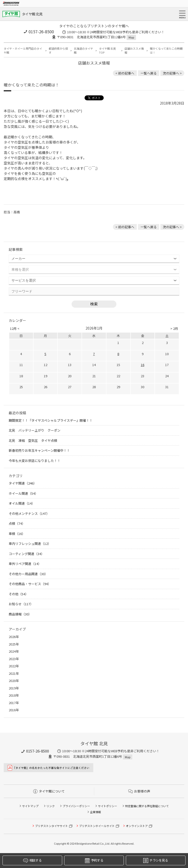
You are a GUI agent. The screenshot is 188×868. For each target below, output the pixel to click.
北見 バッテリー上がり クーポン (35, 430)
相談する (32, 860)
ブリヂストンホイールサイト (97, 826)
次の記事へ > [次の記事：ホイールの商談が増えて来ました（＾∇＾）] (172, 73)
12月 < (15, 328)
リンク (51, 806)
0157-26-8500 (41, 32)
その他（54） (19, 594)
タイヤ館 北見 (32, 14)
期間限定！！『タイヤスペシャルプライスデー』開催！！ (51, 420)
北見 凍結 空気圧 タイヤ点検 (35, 440)
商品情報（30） (20, 614)
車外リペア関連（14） (25, 564)
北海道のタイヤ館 (83, 51)
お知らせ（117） (21, 604)
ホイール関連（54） (23, 493)
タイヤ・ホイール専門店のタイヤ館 (23, 51)
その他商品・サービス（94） (30, 584)
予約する (94, 860)
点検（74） (17, 523)
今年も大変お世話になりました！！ (35, 461)
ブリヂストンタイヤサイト (51, 826)
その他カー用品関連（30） (28, 574)
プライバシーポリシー (76, 806)
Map (131, 37)
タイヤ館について (49, 791)
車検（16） (17, 534)
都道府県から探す (58, 51)
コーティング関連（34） (26, 554)
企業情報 (95, 812)
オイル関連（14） (22, 503)
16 (142, 365)
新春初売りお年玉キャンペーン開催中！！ (39, 450)
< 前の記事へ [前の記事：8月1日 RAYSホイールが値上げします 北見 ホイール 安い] (125, 73)
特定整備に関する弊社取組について (147, 806)
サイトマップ (30, 806)
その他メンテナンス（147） (29, 513)
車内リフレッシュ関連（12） (30, 544)
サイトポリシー (108, 806)
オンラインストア (137, 826)
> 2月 (174, 328)
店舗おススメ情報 (134, 51)
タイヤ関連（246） (23, 483)
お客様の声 (139, 791)
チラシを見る (156, 860)
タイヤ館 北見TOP (107, 51)
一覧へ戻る (149, 73)
